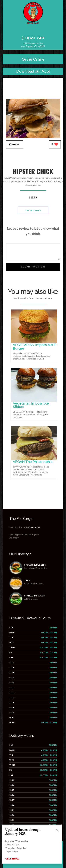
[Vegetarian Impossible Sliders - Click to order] (35, 401)
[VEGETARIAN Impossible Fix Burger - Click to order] (35, 342)
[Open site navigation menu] (33, 31)
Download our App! (33, 71)
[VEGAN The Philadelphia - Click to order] (35, 459)
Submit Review (33, 267)
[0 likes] (55, 145)
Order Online (33, 59)
